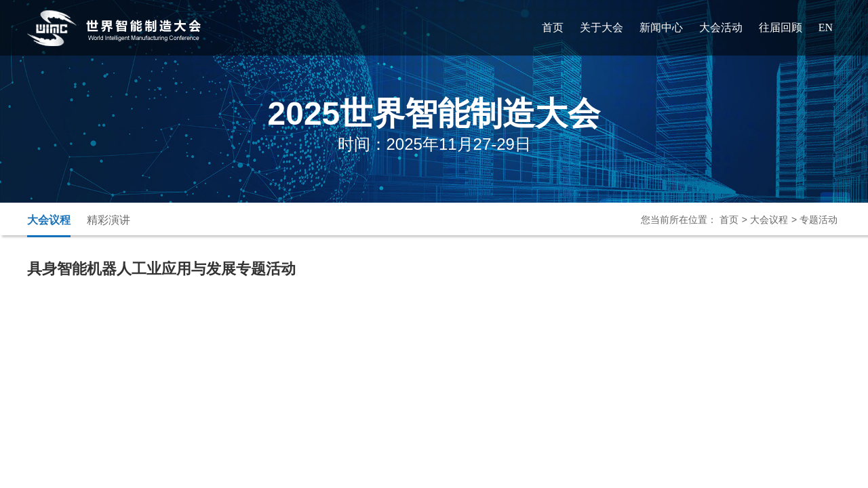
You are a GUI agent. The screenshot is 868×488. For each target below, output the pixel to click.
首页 (553, 27)
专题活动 (818, 220)
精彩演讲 (108, 220)
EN (826, 27)
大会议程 (49, 220)
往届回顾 (781, 27)
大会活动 (721, 27)
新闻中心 (661, 27)
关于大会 (601, 27)
